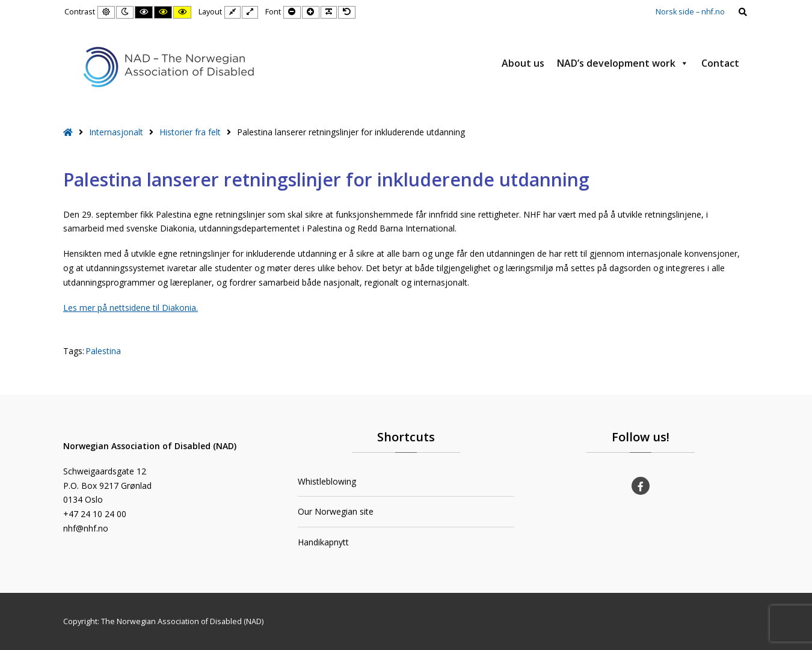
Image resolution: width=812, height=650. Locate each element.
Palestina (103, 351)
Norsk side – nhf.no (690, 12)
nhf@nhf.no (86, 528)
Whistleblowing (327, 481)
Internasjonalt (116, 132)
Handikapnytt (323, 542)
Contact (720, 63)
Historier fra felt (190, 132)
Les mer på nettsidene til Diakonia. (131, 308)
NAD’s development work (623, 63)
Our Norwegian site (336, 511)
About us (523, 63)
